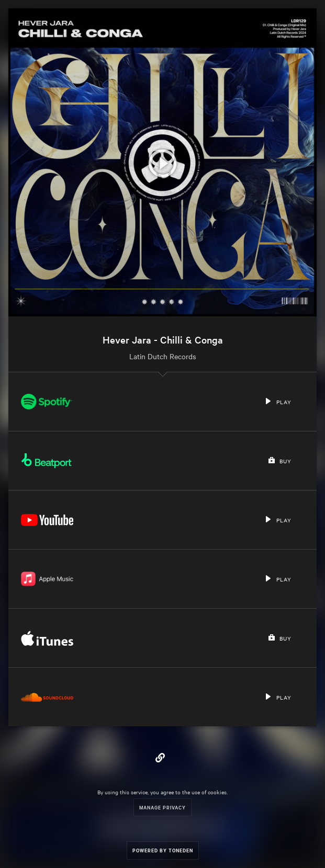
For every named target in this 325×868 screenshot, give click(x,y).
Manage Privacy (162, 807)
